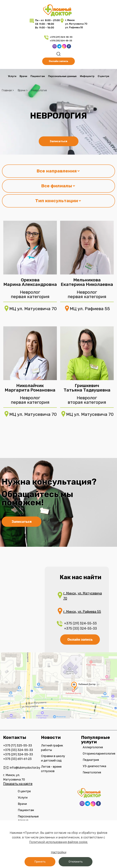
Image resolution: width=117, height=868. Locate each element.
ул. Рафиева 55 (74, 28)
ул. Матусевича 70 (76, 24)
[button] (40, 862)
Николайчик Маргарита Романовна (30, 388)
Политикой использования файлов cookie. (58, 842)
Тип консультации (58, 201)
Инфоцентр (87, 76)
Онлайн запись (80, 640)
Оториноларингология (98, 754)
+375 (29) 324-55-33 (61, 37)
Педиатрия (91, 760)
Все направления (58, 171)
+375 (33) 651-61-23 (17, 759)
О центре (103, 76)
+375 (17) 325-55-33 (18, 745)
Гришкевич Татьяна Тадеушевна (87, 388)
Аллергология (93, 747)
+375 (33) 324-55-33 (61, 41)
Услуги (12, 76)
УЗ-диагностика (94, 766)
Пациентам (38, 76)
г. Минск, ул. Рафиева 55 (82, 612)
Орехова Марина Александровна (30, 282)
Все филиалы (58, 186)
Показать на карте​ (18, 784)
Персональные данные (62, 76)
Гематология (92, 772)
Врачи (23, 76)
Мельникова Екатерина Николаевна (87, 282)
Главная (7, 90)
